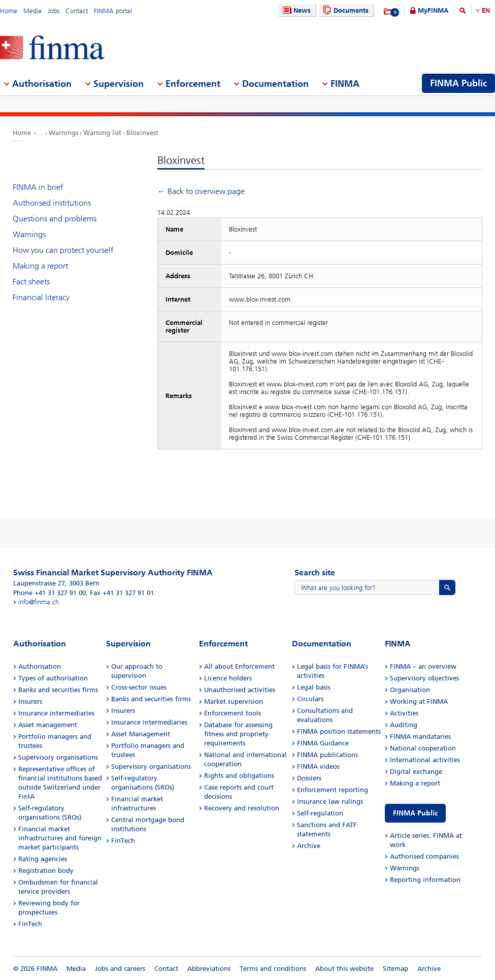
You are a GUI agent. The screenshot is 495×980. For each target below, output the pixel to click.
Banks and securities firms (58, 690)
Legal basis (314, 687)
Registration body (46, 871)
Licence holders (228, 678)
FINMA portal (113, 11)
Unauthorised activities (240, 690)
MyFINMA (433, 10)
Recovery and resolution (242, 808)
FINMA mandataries (420, 737)
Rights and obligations (239, 776)
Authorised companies (424, 856)
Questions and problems (55, 219)
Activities (404, 713)
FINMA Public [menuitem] (458, 83)
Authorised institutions (52, 203)
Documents (344, 10)
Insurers (30, 701)
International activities (425, 760)
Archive (309, 846)
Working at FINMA (419, 701)
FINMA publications (327, 755)
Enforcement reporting (333, 790)
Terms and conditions (273, 969)
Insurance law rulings (330, 802)
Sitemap (395, 969)
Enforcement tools (233, 713)
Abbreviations (209, 969)
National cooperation (423, 748)
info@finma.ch (39, 602)
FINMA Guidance (323, 743)
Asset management (48, 725)
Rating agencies (43, 859)
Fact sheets (31, 282)
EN (486, 10)
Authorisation (40, 666)
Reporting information (425, 880)
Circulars (310, 699)
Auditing (404, 725)
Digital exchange (416, 772)
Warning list (102, 133)
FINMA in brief (38, 187)
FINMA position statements (339, 731)
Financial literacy (41, 297)
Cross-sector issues (139, 687)
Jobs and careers (120, 969)
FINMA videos (318, 766)
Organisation (410, 690)
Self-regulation (320, 813)
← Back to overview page (201, 191)
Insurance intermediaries (56, 713)
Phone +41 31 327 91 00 (49, 593)
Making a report (40, 266)
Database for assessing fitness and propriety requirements (238, 734)
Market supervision (234, 701)
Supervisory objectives (424, 678)
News (295, 10)
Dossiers (309, 778)
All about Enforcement (239, 666)
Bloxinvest (142, 133)
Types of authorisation (53, 678)
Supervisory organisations (58, 757)
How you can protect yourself (63, 250)
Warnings (63, 133)
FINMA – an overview (423, 666)
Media (32, 11)
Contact (77, 11)
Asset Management (141, 734)
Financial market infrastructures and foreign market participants (60, 838)
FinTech (30, 924)
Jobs (54, 11)
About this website (344, 969)
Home (9, 11)
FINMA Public (415, 813)
